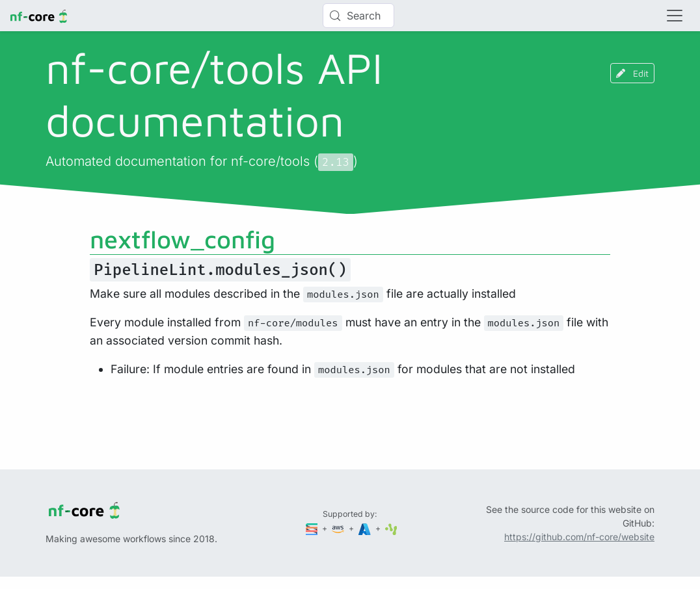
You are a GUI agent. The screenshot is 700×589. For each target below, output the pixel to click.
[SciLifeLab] (391, 528)
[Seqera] (313, 528)
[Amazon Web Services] (339, 528)
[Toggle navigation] (675, 16)
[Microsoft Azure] (366, 528)
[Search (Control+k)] (358, 16)
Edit (632, 73)
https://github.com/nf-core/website (579, 537)
